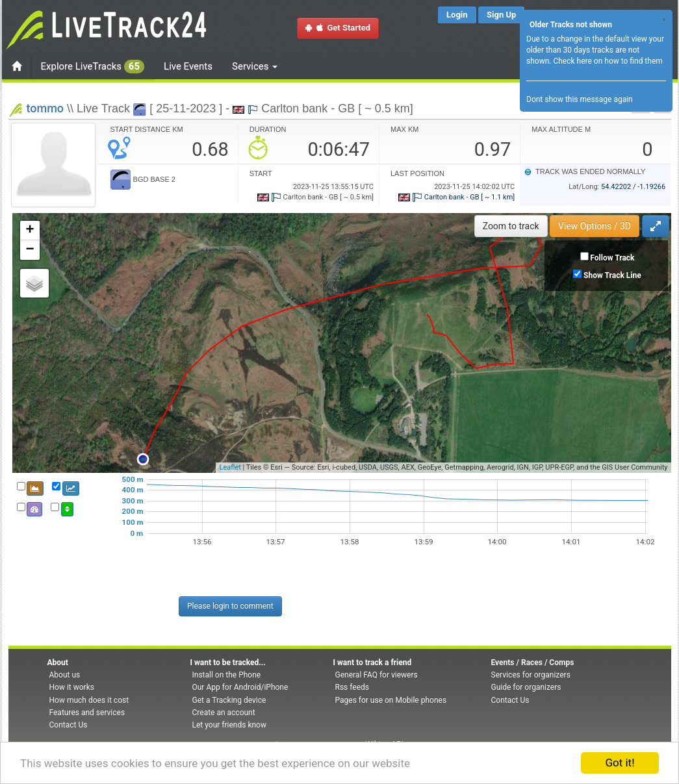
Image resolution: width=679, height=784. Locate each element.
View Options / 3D (595, 226)
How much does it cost (89, 700)
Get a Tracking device (229, 700)
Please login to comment (230, 606)
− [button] (30, 250)
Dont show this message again (580, 99)
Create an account (224, 713)
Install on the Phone (227, 675)
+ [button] (30, 231)
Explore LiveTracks (93, 67)
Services (255, 66)
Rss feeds (352, 687)
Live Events (188, 66)
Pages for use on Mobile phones (391, 700)
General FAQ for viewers (377, 675)
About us (65, 675)
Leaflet (230, 467)
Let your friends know (229, 725)
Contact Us (69, 725)
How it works (72, 687)
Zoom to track (511, 226)
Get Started (338, 28)
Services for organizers (531, 675)
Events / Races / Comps (533, 663)
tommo (45, 108)
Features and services (87, 713)
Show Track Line (612, 275)
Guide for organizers (526, 687)
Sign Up (501, 15)
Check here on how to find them (608, 61)
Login (457, 15)
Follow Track (612, 258)
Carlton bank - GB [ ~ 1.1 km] (456, 197)
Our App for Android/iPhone (240, 687)
